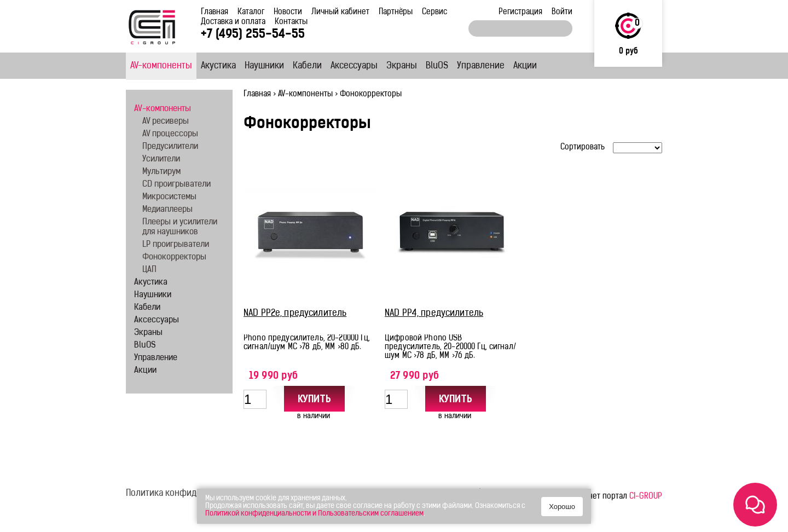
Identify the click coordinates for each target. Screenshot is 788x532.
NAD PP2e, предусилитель (295, 314)
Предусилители (170, 147)
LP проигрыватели (176, 245)
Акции (525, 66)
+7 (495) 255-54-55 (253, 35)
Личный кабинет (340, 12)
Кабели (307, 66)
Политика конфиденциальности (189, 494)
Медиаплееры (167, 210)
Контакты (291, 22)
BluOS (437, 66)
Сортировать (583, 148)
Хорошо (562, 507)
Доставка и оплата (233, 22)
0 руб (628, 52)
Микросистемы (169, 197)
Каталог (251, 12)
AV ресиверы (166, 122)
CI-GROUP (646, 497)
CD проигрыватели (176, 185)
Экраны (402, 66)
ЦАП (149, 270)
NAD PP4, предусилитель (434, 314)
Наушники (264, 66)
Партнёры (396, 12)
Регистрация (520, 12)
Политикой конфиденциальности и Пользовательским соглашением (314, 514)
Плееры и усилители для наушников (180, 227)
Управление (481, 66)
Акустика (218, 66)
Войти (562, 12)
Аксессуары (354, 66)
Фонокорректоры (174, 258)
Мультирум (161, 172)
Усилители (161, 160)
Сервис (434, 12)
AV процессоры (170, 134)
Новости (288, 12)
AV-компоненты (161, 66)
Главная (215, 12)
